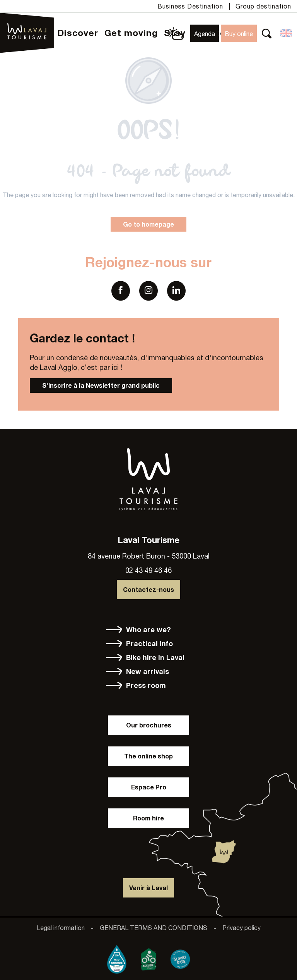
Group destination (263, 6)
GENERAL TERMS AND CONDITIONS (154, 928)
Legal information (61, 928)
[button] (267, 34)
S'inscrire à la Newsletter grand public (101, 385)
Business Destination (190, 6)
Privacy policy (242, 928)
